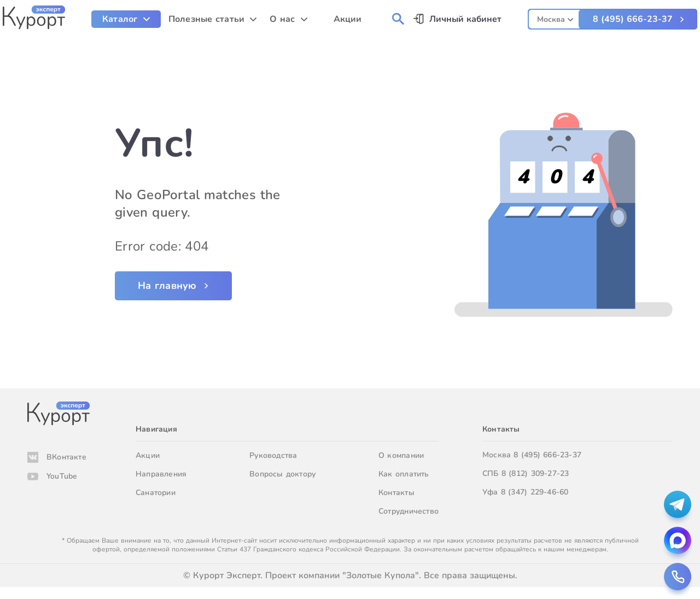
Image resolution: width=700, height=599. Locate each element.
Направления (161, 474)
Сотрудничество (409, 511)
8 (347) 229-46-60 (535, 492)
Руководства (273, 455)
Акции (148, 455)
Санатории (156, 493)
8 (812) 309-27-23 (535, 473)
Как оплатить (404, 474)
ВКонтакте (66, 457)
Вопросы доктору (282, 474)
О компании (401, 455)
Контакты (396, 493)
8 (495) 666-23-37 (633, 19)
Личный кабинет (465, 19)
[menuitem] (126, 19)
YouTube (62, 476)
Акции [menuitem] (348, 19)
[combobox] (555, 18)
